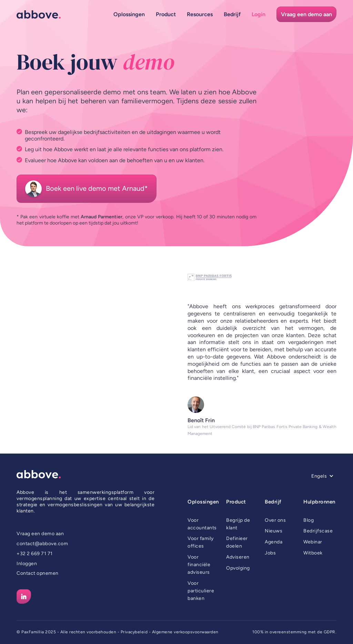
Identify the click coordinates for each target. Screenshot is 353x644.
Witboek (313, 553)
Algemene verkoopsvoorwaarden (185, 632)
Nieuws (274, 531)
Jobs (270, 553)
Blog (309, 520)
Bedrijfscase (318, 531)
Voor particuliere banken (201, 591)
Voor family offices (201, 542)
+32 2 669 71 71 (35, 554)
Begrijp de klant (238, 524)
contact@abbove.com (42, 544)
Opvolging (238, 568)
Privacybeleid (134, 632)
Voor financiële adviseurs (199, 565)
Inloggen (27, 564)
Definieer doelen (237, 542)
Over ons (275, 520)
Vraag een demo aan (40, 534)
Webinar (313, 542)
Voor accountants (202, 524)
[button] (129, 14)
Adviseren (238, 557)
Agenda (274, 542)
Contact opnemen (38, 573)
